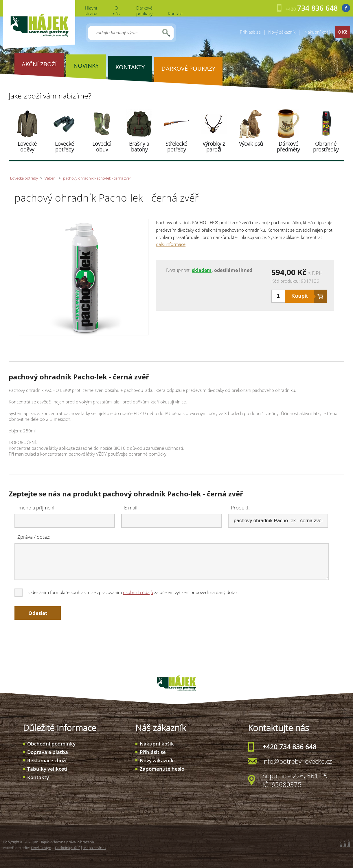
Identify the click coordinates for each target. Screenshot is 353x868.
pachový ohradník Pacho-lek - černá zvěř (97, 178)
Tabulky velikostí (47, 769)
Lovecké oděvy (27, 147)
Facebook (346, 8)
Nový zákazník (282, 32)
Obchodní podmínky (51, 744)
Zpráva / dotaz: (34, 537)
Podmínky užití (67, 848)
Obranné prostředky (326, 147)
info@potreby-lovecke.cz (297, 761)
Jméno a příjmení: (36, 508)
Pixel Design (41, 848)
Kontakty (38, 777)
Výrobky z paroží (214, 147)
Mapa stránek (95, 848)
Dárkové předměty (288, 147)
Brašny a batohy (139, 147)
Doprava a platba (48, 752)
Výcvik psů (251, 144)
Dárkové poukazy (144, 11)
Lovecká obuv (102, 147)
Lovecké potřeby (65, 147)
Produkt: (240, 508)
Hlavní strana (91, 11)
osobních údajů (138, 592)
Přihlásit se (250, 32)
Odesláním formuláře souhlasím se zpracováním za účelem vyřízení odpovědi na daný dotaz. (127, 592)
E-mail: (131, 508)
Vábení (50, 178)
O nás (116, 11)
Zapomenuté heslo (162, 769)
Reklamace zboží (47, 760)
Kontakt (175, 14)
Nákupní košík (157, 744)
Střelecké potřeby (176, 147)
